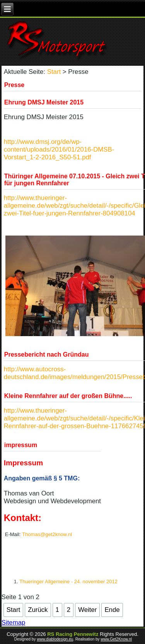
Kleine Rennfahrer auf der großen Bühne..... (68, 396)
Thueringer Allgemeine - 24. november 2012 (68, 582)
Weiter (87, 610)
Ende (112, 610)
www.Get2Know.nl (116, 639)
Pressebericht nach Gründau (47, 354)
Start (54, 72)
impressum (21, 445)
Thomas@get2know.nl (47, 534)
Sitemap (14, 623)
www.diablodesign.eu (55, 639)
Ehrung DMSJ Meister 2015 (44, 102)
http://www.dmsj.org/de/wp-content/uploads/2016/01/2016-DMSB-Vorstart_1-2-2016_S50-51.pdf (59, 149)
